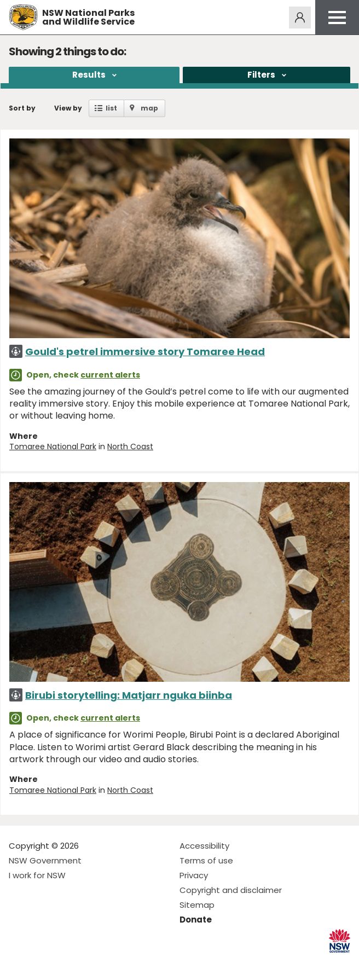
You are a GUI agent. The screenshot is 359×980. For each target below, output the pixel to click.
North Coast (130, 446)
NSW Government (45, 860)
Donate (196, 920)
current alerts (110, 375)
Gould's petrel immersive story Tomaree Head (145, 352)
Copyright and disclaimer (231, 890)
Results (89, 75)
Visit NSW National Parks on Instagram (42, 963)
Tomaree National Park (53, 446)
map (149, 108)
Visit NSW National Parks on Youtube (66, 963)
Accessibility (204, 846)
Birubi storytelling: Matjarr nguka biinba (129, 695)
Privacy (194, 875)
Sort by (22, 108)
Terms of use (206, 860)
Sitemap (197, 905)
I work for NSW (37, 875)
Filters (261, 75)
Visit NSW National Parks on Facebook (19, 963)
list (111, 108)
